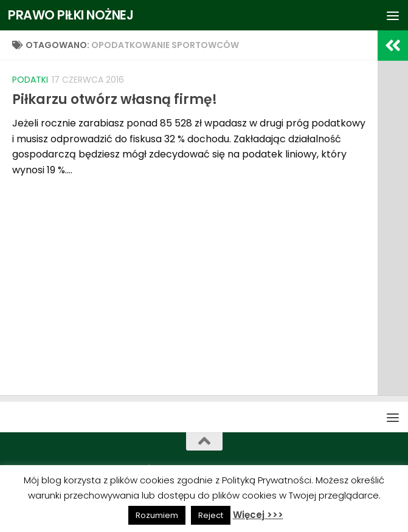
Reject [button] (211, 515)
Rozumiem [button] (157, 515)
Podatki (30, 80)
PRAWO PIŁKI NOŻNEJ (72, 15)
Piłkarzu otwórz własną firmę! (115, 99)
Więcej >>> (258, 515)
